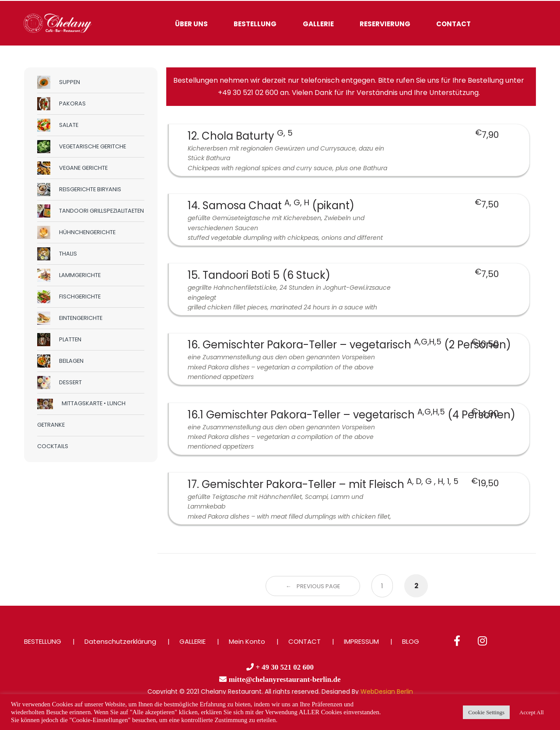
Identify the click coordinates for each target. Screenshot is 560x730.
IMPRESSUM (361, 641)
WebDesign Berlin (387, 691)
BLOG (411, 641)
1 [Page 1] (382, 586)
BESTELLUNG (255, 24)
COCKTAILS (53, 446)
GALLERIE (318, 24)
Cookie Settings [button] (486, 712)
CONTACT (453, 24)
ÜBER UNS (191, 24)
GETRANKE (51, 425)
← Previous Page (313, 586)
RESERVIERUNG (385, 24)
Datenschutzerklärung (120, 641)
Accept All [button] (532, 712)
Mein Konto (247, 641)
